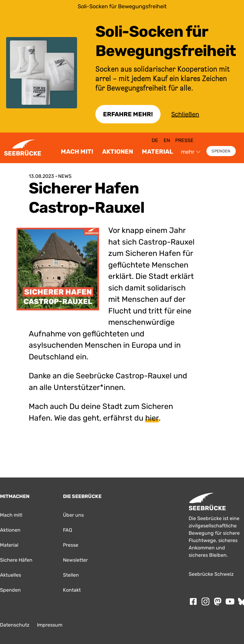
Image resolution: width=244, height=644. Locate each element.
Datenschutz (15, 625)
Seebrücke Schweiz (211, 574)
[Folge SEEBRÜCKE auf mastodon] (218, 601)
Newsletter (75, 560)
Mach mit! (77, 152)
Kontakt (72, 590)
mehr (191, 152)
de (155, 140)
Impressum (50, 625)
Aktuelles (11, 575)
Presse (184, 140)
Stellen (71, 575)
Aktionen (118, 152)
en (167, 140)
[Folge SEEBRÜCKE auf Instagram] (205, 601)
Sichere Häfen (16, 560)
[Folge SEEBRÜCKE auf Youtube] (230, 601)
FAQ (68, 530)
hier (152, 418)
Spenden (221, 151)
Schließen (185, 114)
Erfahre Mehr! (128, 114)
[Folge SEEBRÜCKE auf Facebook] (193, 601)
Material (157, 152)
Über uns (73, 515)
